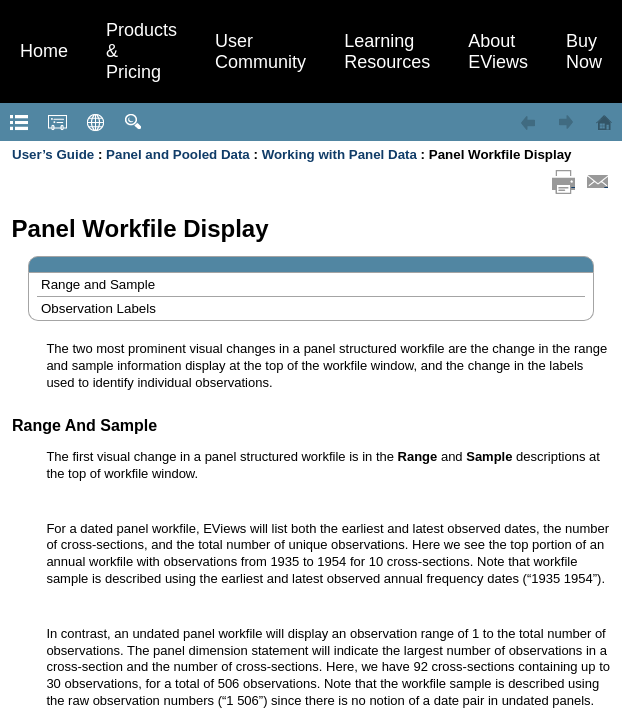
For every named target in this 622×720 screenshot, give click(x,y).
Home (44, 51)
